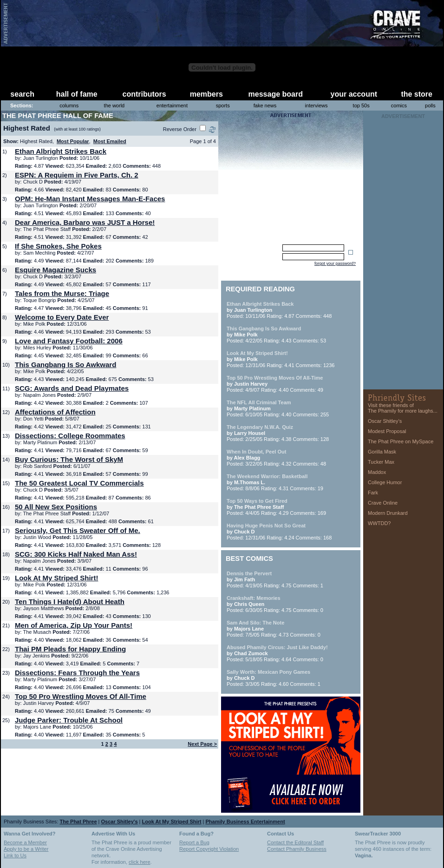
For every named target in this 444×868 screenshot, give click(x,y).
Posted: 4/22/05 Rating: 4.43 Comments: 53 (276, 335)
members (206, 94)
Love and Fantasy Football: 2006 (69, 341)
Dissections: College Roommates (70, 436)
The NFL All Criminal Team (259, 402)
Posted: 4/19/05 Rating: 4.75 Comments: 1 (275, 579)
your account (354, 94)
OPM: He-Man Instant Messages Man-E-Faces (90, 199)
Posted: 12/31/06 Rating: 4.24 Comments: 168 (279, 532)
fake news (265, 105)
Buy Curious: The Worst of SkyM (69, 459)
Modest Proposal (387, 431)
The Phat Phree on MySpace (401, 441)
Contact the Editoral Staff (295, 842)
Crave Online (383, 503)
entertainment (172, 105)
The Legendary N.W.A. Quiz (260, 427)
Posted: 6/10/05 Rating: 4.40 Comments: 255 (278, 408)
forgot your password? (335, 263)
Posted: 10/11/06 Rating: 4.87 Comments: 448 (279, 310)
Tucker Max (381, 462)
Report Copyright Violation (209, 849)
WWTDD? (379, 523)
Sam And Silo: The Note (255, 623)
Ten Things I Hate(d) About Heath (70, 602)
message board (276, 94)
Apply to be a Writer (26, 849)
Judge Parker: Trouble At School (69, 720)
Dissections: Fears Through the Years (77, 673)
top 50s (361, 105)
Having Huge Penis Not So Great (266, 526)
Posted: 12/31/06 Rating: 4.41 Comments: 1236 (281, 359)
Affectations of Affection (55, 412)
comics (399, 105)
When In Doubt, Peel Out (256, 452)
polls (430, 105)
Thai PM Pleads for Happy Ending (70, 649)
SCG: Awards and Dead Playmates (72, 388)
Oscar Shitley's (120, 822)
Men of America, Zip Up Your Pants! (74, 625)
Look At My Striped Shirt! (56, 578)
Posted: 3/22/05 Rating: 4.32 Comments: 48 (276, 458)
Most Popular (73, 141)
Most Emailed (110, 141)
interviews (317, 105)
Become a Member (25, 842)
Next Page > (202, 744)
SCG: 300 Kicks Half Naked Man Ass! (76, 554)
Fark (373, 493)
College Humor (385, 482)
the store (417, 94)
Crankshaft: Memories (254, 598)
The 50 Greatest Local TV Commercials (79, 483)
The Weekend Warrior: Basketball (267, 476)
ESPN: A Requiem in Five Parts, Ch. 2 (77, 175)
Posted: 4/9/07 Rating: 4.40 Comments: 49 (275, 384)
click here (139, 862)
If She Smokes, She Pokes (58, 246)
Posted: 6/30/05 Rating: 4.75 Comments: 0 (275, 604)
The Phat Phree (78, 822)
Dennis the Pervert (249, 573)
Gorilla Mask (382, 452)
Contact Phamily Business (297, 849)
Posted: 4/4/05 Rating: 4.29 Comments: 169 (276, 507)
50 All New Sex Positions (56, 507)
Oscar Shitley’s (385, 421)
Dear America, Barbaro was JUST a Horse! (85, 222)
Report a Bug (194, 842)
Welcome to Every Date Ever (62, 317)
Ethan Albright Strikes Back (61, 151)
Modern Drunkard (388, 513)
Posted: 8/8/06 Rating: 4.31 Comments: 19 (275, 482)
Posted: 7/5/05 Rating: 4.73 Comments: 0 (274, 629)
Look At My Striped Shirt (172, 822)
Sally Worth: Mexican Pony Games (268, 672)
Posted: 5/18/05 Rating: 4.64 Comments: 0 (277, 653)
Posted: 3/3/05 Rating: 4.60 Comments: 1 (274, 678)
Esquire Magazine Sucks (55, 270)
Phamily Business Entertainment (245, 822)
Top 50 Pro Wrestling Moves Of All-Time (81, 696)
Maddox (377, 472)
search (22, 94)
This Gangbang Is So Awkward (65, 365)
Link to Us (15, 855)
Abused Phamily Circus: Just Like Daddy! (277, 647)
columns (69, 105)
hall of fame (77, 94)
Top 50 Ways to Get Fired (257, 501)
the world (114, 105)
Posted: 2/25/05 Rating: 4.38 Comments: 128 (278, 433)
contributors (144, 94)
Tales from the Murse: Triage (62, 293)
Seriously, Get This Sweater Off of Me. (78, 530)
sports (223, 105)
